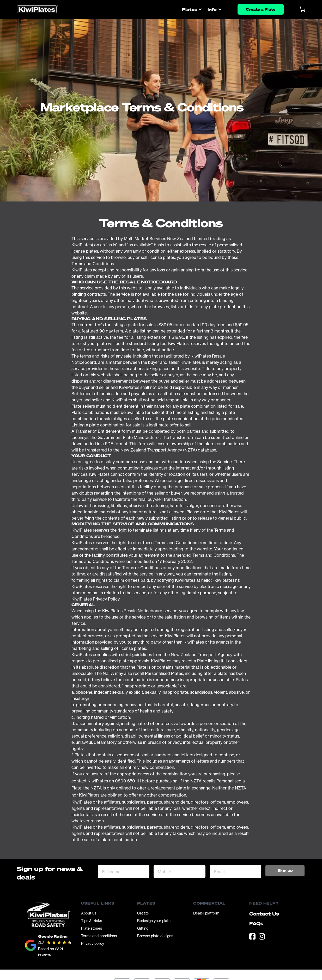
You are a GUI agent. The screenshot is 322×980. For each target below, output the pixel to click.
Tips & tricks (92, 921)
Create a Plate (261, 9)
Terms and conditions (99, 936)
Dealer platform (206, 913)
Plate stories (92, 928)
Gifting (143, 928)
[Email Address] (235, 871)
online (238, 437)
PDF (109, 444)
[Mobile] (179, 871)
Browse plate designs (155, 936)
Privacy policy (93, 943)
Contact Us (264, 914)
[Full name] (124, 871)
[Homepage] (38, 10)
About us (89, 913)
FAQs (256, 923)
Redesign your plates (155, 921)
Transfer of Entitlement (98, 431)
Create (143, 913)
